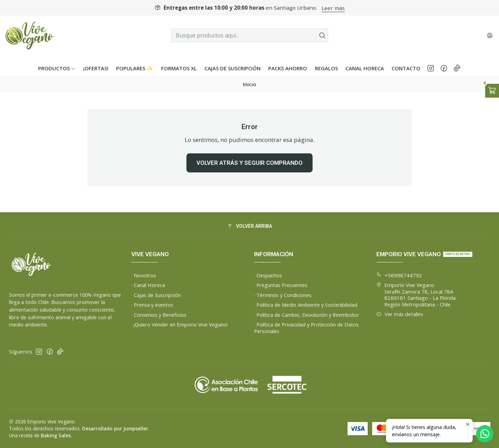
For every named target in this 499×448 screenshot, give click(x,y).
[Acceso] (490, 35)
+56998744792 (399, 275)
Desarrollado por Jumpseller (115, 428)
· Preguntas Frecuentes (281, 285)
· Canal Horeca (148, 285)
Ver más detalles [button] (400, 314)
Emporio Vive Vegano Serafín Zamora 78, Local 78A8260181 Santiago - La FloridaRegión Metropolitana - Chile (416, 295)
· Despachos (268, 275)
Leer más (333, 8)
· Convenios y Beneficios (159, 315)
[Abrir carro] (492, 91)
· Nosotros (144, 275)
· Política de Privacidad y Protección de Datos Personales (306, 328)
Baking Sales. (56, 435)
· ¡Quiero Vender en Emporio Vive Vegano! (180, 324)
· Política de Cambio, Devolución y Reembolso (306, 315)
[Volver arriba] (250, 226)
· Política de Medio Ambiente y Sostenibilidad (306, 305)
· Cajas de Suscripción (156, 295)
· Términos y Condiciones (283, 295)
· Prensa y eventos (152, 305)
